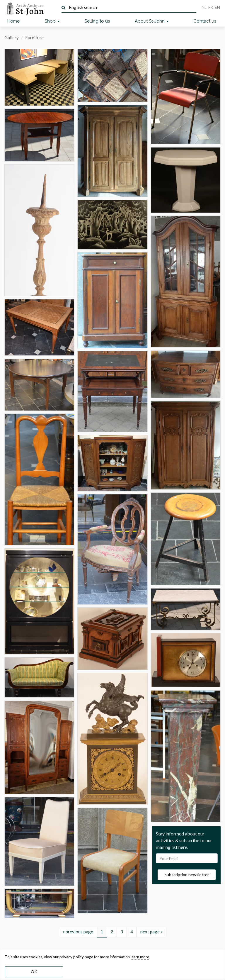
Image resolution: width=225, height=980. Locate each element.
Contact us (205, 21)
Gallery (12, 38)
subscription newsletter (187, 875)
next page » (151, 932)
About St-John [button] (152, 21)
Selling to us (97, 21)
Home (13, 21)
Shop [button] (52, 21)
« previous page (78, 932)
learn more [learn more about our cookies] (140, 957)
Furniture (34, 38)
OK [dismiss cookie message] (34, 972)
